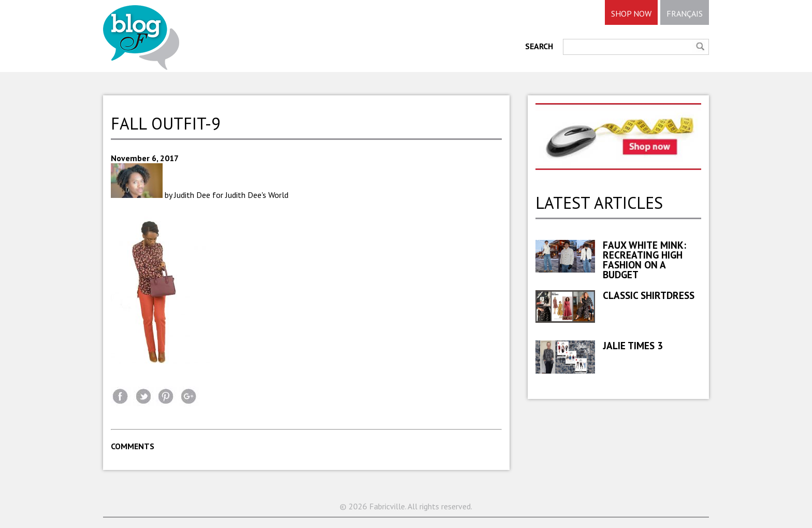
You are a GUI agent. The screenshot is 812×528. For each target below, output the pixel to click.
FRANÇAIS (685, 13)
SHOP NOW (631, 13)
